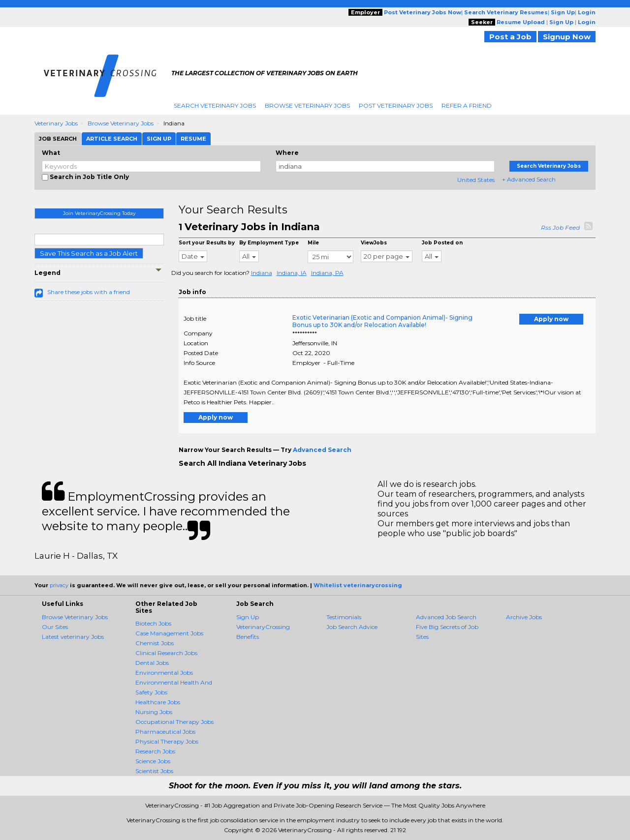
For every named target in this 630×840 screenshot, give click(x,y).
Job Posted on (442, 243)
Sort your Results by (207, 243)
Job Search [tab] (58, 139)
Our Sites (55, 627)
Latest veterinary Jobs (73, 637)
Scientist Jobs (154, 771)
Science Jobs (153, 761)
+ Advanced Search (529, 179)
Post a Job (510, 37)
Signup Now (567, 37)
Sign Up (248, 617)
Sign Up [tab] (159, 139)
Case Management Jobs (169, 633)
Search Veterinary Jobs (215, 105)
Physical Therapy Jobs (167, 741)
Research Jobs (155, 751)
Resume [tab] (193, 139)
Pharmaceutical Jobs (165, 732)
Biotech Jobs (153, 623)
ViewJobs (374, 243)
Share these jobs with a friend (89, 292)
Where (287, 153)
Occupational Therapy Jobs (174, 722)
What (51, 153)
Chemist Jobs (155, 643)
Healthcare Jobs (158, 702)
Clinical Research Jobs (166, 653)
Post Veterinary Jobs (396, 105)
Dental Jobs (152, 663)
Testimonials (344, 617)
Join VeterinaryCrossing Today (99, 213)
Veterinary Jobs (56, 123)
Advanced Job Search (446, 617)
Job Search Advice (352, 627)
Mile (313, 243)
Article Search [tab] (112, 139)
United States (476, 180)
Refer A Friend (467, 105)
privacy (59, 585)
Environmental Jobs (164, 673)
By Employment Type (269, 243)
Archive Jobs (524, 617)
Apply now (551, 319)
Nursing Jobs (154, 712)
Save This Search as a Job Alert (89, 253)
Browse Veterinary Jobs (307, 105)
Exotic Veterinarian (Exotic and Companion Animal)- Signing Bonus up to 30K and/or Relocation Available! (382, 321)
